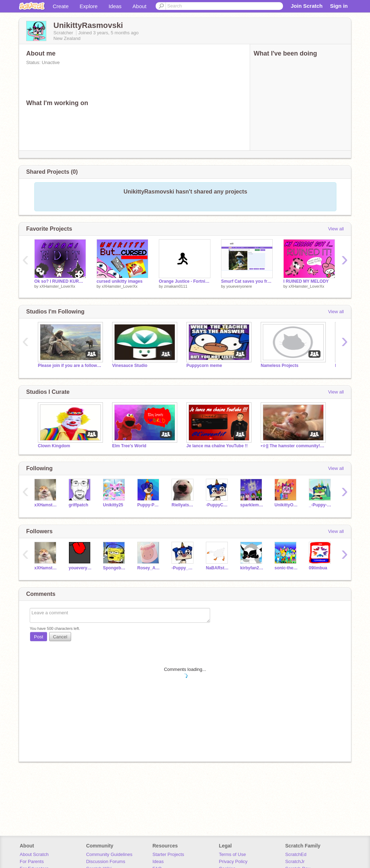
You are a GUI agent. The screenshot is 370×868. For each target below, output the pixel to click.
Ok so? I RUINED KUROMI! (60, 281)
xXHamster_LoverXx (57, 286)
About (140, 6)
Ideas (115, 6)
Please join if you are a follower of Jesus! (70, 366)
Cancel (60, 637)
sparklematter (252, 505)
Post (39, 637)
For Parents (32, 861)
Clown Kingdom (54, 446)
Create (61, 6)
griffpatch (78, 505)
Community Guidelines (109, 854)
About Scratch (34, 854)
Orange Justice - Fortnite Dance (185, 281)
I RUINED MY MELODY (306, 281)
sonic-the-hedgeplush (286, 568)
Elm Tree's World (129, 446)
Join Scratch (307, 6)
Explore (89, 6)
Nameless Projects (280, 366)
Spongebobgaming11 (115, 568)
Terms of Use (233, 854)
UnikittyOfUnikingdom (286, 505)
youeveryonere (239, 286)
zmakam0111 (176, 286)
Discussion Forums (106, 861)
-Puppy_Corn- (183, 568)
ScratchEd (296, 854)
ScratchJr (295, 861)
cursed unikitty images (120, 281)
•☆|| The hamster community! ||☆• (293, 446)
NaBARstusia (218, 568)
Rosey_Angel (149, 568)
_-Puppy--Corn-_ (321, 505)
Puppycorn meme (204, 366)
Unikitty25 (113, 505)
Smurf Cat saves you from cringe (247, 281)
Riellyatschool (183, 505)
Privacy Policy (233, 861)
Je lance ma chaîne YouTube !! (217, 446)
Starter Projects (168, 854)
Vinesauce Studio (130, 366)
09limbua (318, 568)
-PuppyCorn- (218, 505)
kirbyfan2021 (252, 568)
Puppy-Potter (149, 505)
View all (336, 229)
